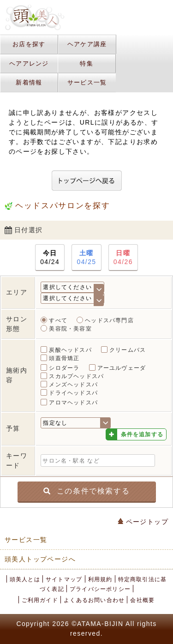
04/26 (123, 257)
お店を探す (29, 44)
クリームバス (128, 350)
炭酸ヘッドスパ (70, 350)
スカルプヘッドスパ (76, 376)
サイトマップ (64, 579)
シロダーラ (64, 368)
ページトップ (143, 522)
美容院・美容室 (70, 329)
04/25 (86, 257)
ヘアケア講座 (87, 44)
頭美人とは (25, 579)
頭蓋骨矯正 (64, 358)
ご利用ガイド (40, 600)
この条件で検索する (86, 491)
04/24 (50, 257)
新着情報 (29, 82)
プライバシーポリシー (100, 589)
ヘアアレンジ (29, 63)
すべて (58, 320)
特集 (86, 63)
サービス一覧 (87, 82)
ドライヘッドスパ (73, 393)
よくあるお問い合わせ (94, 600)
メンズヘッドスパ (73, 385)
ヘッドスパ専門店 (109, 320)
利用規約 (100, 579)
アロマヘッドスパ (73, 403)
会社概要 (142, 600)
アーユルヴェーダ (122, 368)
